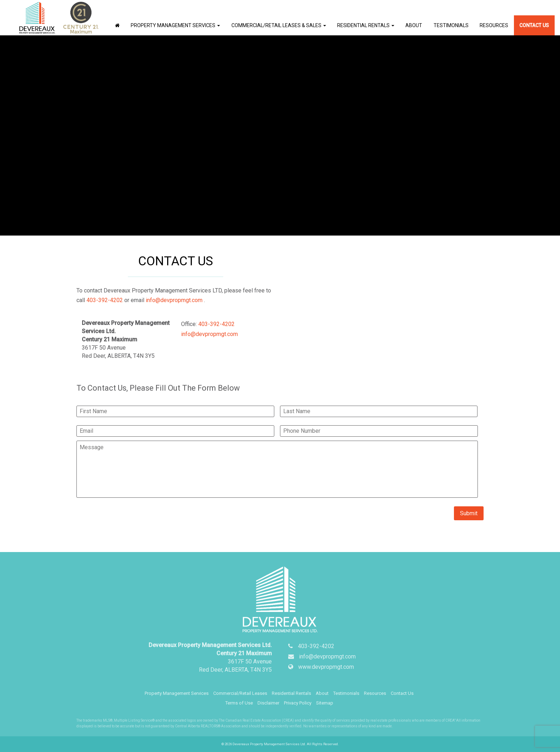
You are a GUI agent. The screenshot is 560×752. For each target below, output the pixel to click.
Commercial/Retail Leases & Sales (279, 25)
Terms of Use (239, 703)
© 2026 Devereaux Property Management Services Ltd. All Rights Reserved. (280, 744)
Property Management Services (175, 25)
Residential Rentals (366, 25)
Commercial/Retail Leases (240, 693)
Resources (494, 25)
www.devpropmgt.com (326, 666)
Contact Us (534, 25)
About (414, 25)
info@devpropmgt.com (174, 300)
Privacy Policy (298, 703)
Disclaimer (268, 703)
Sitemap (325, 703)
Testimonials (451, 25)
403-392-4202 (105, 300)
